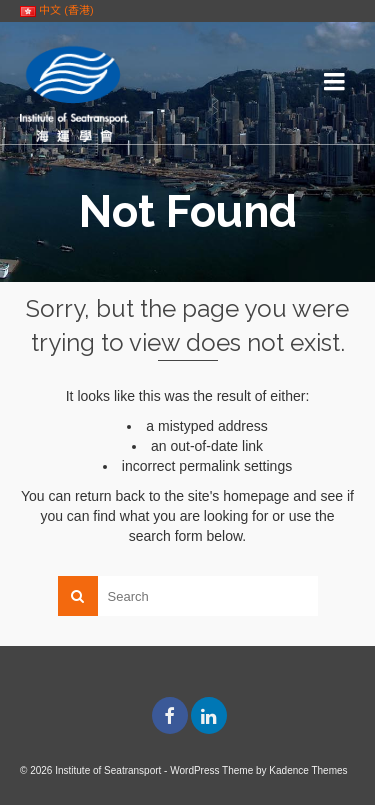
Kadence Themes (308, 770)
